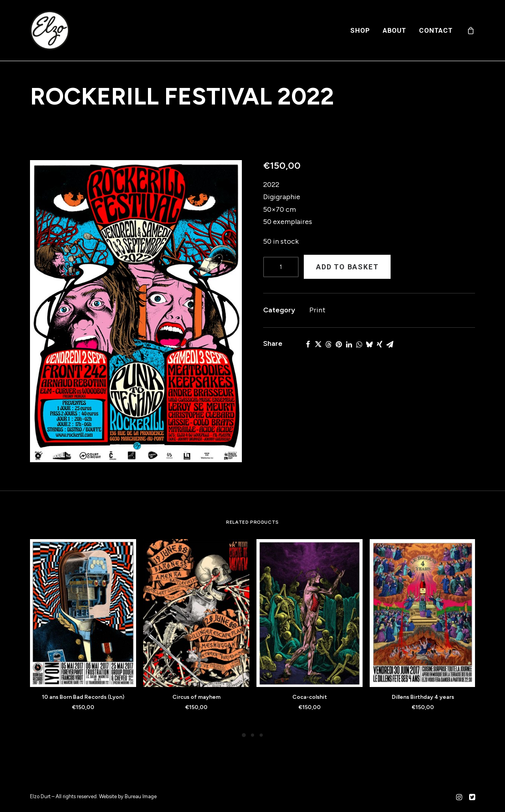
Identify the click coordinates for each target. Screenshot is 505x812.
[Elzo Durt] (50, 30)
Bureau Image (141, 796)
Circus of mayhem (196, 697)
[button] (136, 311)
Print (317, 310)
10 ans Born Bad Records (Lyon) (83, 697)
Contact (436, 30)
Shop (360, 30)
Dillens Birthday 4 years (423, 697)
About (395, 30)
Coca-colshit (310, 697)
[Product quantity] (281, 267)
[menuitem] (360, 30)
